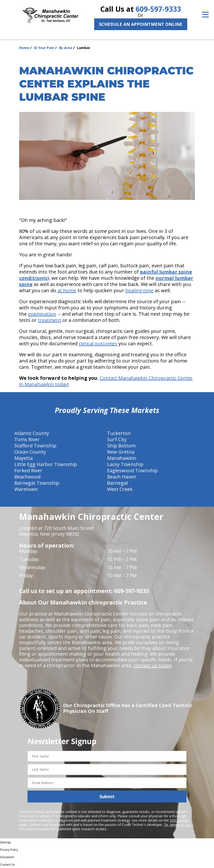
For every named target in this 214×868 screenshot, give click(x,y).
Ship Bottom (121, 446)
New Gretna (121, 452)
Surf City (117, 439)
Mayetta (24, 458)
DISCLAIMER (180, 820)
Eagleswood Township (132, 470)
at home (67, 290)
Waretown (26, 489)
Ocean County (30, 452)
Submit (107, 797)
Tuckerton (119, 433)
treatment (49, 320)
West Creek (120, 489)
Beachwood (27, 477)
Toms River (27, 439)
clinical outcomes (98, 343)
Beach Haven (122, 477)
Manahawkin (122, 458)
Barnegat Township (37, 483)
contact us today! (153, 665)
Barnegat (118, 483)
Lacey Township (125, 464)
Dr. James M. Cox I (179, 825)
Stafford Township (35, 446)
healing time (139, 290)
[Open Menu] (205, 15)
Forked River (28, 470)
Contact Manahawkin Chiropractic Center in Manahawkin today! (106, 381)
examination (42, 314)
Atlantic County (32, 433)
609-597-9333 (158, 9)
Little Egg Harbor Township (46, 464)
